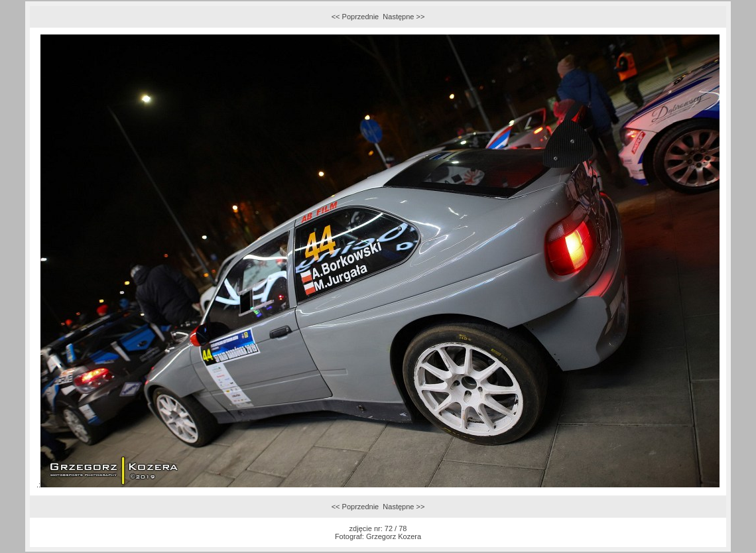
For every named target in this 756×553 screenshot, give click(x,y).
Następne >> (404, 17)
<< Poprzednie (355, 17)
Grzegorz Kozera (394, 536)
